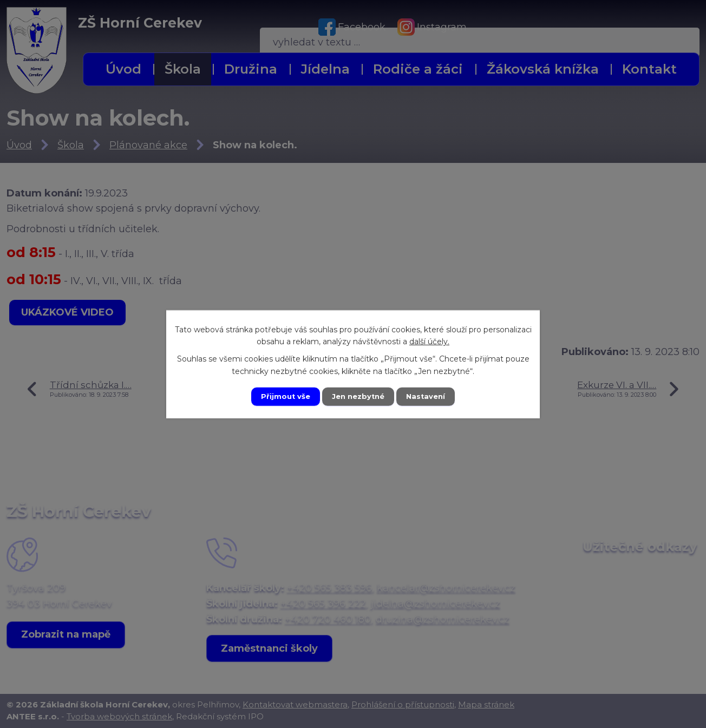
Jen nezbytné (358, 396)
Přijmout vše (282, 396)
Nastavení (430, 396)
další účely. (429, 340)
